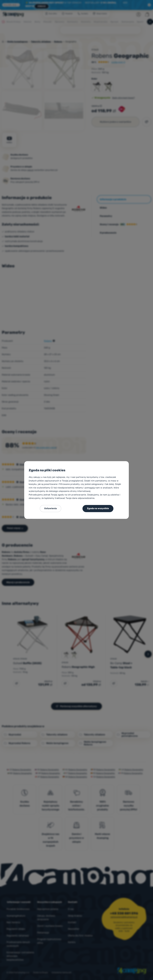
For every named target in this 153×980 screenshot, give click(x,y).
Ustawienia (51, 508)
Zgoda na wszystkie (98, 508)
